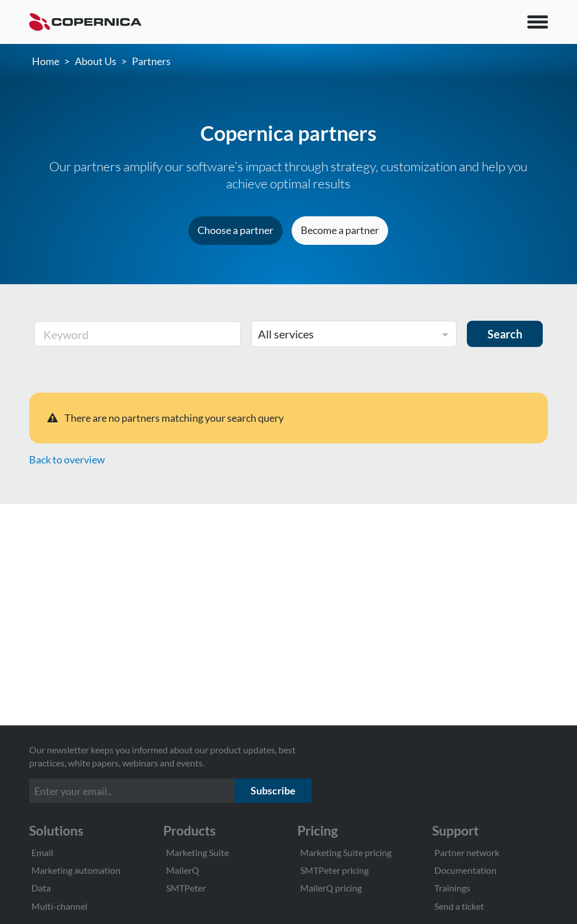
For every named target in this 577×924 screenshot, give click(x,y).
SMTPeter (186, 888)
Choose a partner (235, 230)
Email (42, 852)
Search (505, 334)
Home (46, 61)
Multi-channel (59, 906)
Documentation (465, 870)
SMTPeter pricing (334, 870)
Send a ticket (459, 906)
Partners (151, 61)
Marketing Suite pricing (346, 852)
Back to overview (67, 459)
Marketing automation (76, 870)
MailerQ (183, 870)
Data (41, 888)
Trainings (452, 888)
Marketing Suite (197, 852)
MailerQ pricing (331, 888)
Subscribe (273, 790)
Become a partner (340, 230)
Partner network (467, 852)
